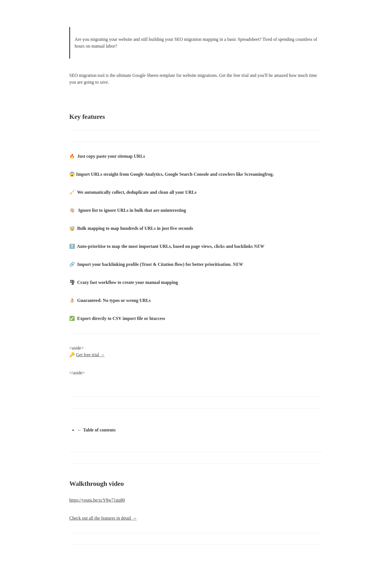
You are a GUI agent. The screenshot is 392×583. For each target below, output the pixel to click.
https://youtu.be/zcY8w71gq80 (97, 500)
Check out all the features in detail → (103, 518)
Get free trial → (90, 355)
